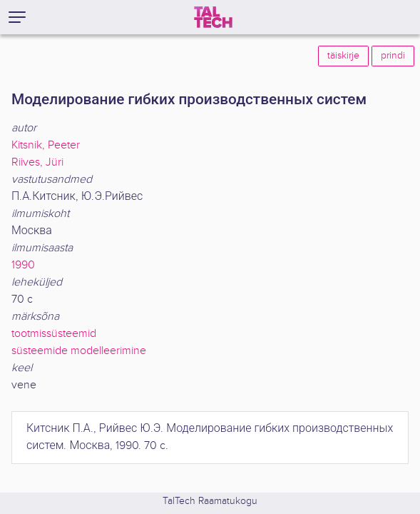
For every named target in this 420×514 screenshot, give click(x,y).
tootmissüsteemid (54, 334)
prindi (393, 56)
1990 (23, 265)
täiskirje (343, 56)
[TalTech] (213, 17)
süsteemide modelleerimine (79, 351)
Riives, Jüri (37, 162)
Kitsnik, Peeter (46, 145)
